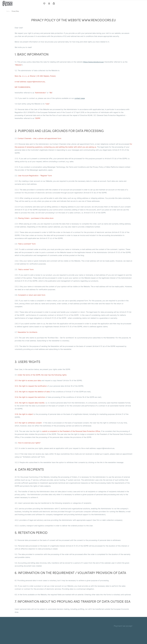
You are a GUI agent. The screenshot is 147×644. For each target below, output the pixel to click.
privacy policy (17, 11)
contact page (80, 98)
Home (8, 11)
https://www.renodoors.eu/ (93, 62)
